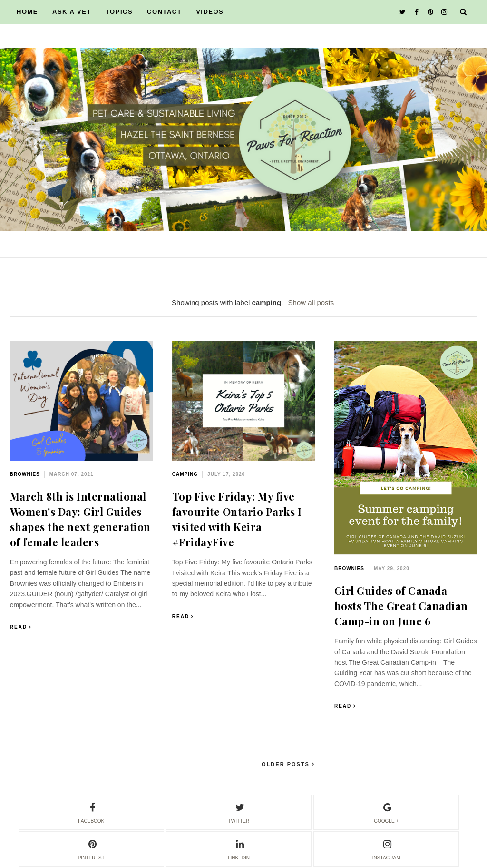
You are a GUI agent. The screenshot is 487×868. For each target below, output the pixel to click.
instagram (386, 848)
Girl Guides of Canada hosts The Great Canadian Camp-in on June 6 (401, 606)
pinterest (91, 848)
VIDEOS (210, 12)
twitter (239, 812)
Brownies (25, 474)
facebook (91, 812)
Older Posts (287, 764)
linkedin (239, 848)
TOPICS (119, 12)
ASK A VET (72, 12)
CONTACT (164, 12)
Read (19, 627)
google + (386, 812)
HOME (27, 12)
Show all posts (311, 302)
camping (185, 474)
